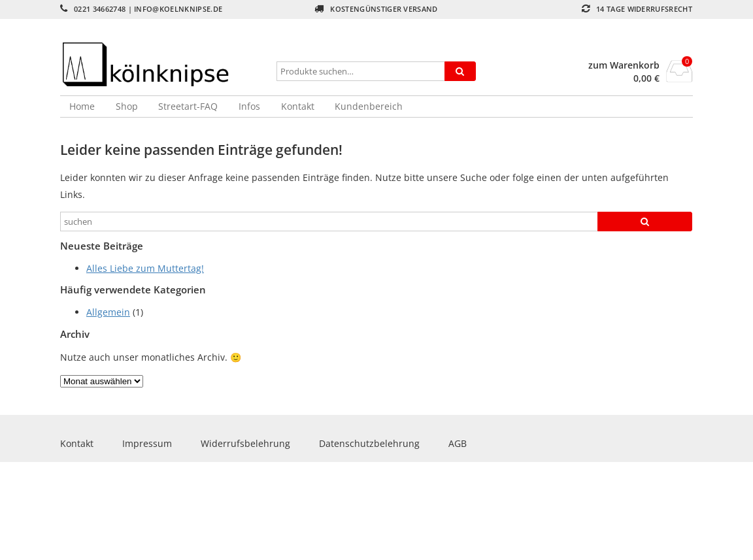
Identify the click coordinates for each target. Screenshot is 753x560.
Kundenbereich (369, 106)
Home (82, 106)
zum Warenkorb (624, 65)
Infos (249, 106)
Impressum (147, 443)
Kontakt (298, 106)
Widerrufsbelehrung (245, 443)
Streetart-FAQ (188, 106)
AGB (458, 443)
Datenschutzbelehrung (369, 443)
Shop (127, 106)
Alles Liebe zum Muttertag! (145, 268)
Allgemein (108, 312)
